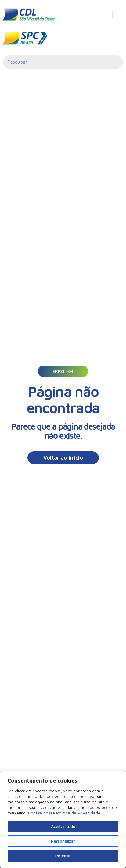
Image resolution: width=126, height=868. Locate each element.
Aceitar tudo (63, 826)
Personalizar (63, 841)
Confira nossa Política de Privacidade (64, 813)
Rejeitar (63, 856)
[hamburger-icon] (114, 15)
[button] (63, 371)
